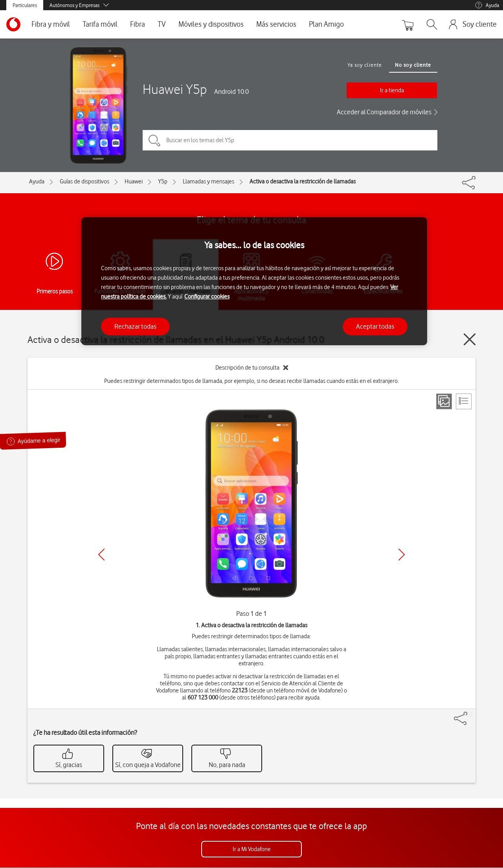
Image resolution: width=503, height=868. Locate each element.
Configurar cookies (207, 297)
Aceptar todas (375, 326)
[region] (254, 281)
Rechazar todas (135, 326)
